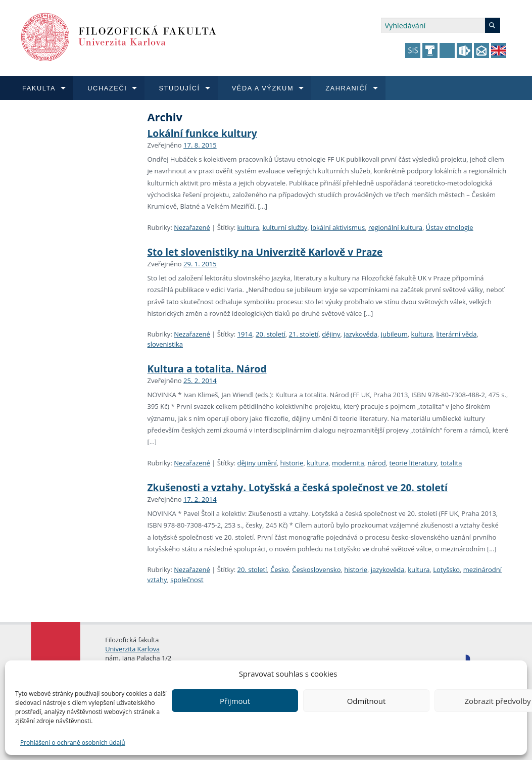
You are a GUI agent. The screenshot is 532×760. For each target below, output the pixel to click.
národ (376, 463)
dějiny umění (257, 463)
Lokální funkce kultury (202, 133)
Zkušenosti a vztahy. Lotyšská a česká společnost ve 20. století (298, 487)
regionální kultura (395, 227)
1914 (245, 334)
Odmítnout (367, 701)
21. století (304, 334)
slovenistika (165, 344)
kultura (248, 227)
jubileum (394, 334)
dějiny (331, 334)
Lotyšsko (446, 569)
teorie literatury (413, 463)
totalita (451, 463)
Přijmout (235, 701)
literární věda (457, 334)
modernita (348, 463)
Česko (279, 569)
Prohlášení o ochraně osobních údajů (73, 743)
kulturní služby (285, 227)
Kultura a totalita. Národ (207, 369)
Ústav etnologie (450, 227)
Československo (316, 569)
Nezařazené (192, 227)
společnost (187, 580)
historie (292, 463)
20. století (271, 334)
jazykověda (360, 334)
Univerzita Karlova (132, 649)
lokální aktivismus (338, 227)
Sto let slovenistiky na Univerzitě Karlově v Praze (265, 252)
